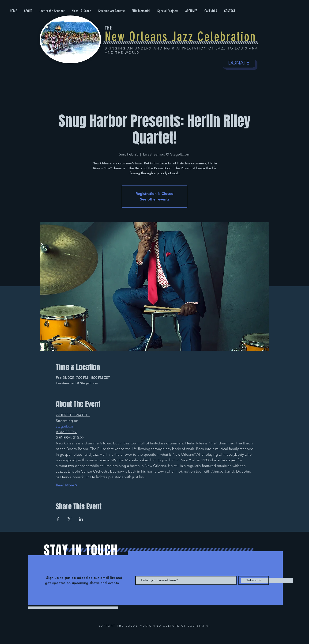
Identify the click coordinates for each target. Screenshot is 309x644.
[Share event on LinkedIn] (81, 519)
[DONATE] (239, 63)
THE (108, 28)
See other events (155, 199)
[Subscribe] (254, 580)
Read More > (67, 485)
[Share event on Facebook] (58, 519)
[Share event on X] (70, 519)
